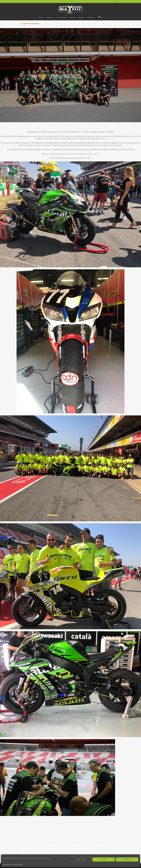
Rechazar (104, 859)
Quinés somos (25, 848)
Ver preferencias (127, 859)
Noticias (71, 71)
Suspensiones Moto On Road (80, 848)
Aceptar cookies (80, 859)
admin (79, 77)
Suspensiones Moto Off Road (80, 850)
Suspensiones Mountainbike (80, 852)
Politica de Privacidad (18, 865)
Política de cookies (7, 865)
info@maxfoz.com (102, 853)
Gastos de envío (52, 850)
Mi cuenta (116, 1)
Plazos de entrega (52, 852)
